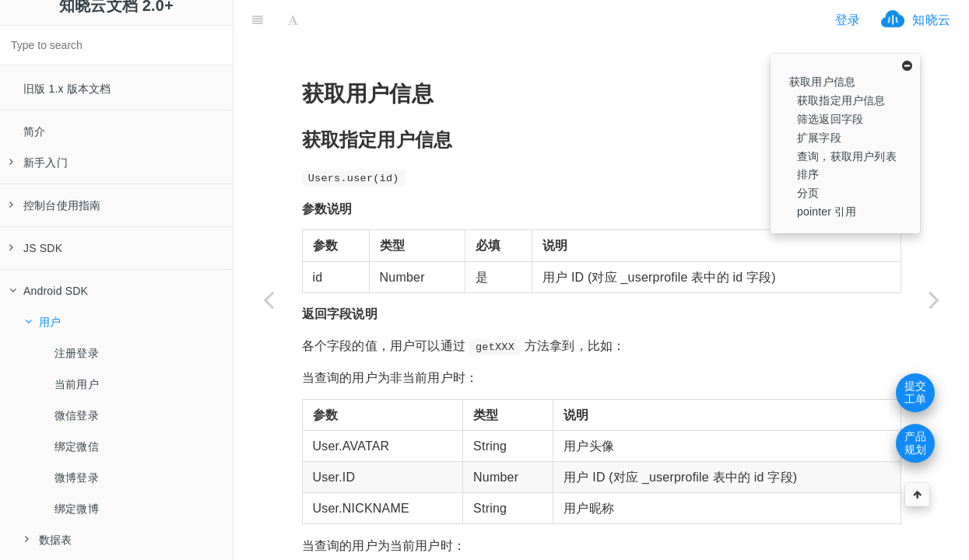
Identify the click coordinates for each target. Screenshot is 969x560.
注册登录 (77, 353)
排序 (808, 174)
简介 (34, 131)
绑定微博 (77, 509)
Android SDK (49, 291)
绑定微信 (77, 446)
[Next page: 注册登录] (934, 299)
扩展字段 (819, 138)
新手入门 (39, 163)
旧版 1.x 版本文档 (67, 89)
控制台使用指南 (55, 205)
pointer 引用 (827, 212)
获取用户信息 (822, 82)
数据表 (49, 540)
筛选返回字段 (830, 119)
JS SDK (36, 248)
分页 (808, 193)
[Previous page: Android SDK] (269, 299)
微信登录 (77, 415)
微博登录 (77, 478)
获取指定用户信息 (841, 100)
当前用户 (77, 384)
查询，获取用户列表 (847, 156)
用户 (43, 322)
